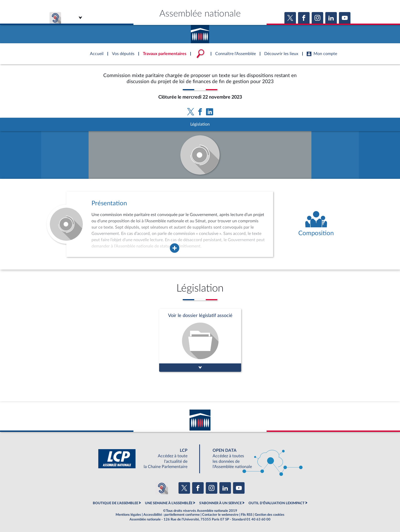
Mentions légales (128, 515)
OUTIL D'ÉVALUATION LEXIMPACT (277, 503)
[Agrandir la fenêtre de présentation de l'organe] (175, 248)
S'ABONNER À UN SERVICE (220, 503)
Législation (200, 124)
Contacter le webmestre (220, 515)
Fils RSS (247, 515)
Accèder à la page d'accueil (200, 32)
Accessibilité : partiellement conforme (172, 515)
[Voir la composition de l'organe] (316, 224)
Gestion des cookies (270, 515)
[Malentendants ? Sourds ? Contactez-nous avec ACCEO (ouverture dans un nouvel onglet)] (162, 488)
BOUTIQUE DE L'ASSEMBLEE (115, 503)
